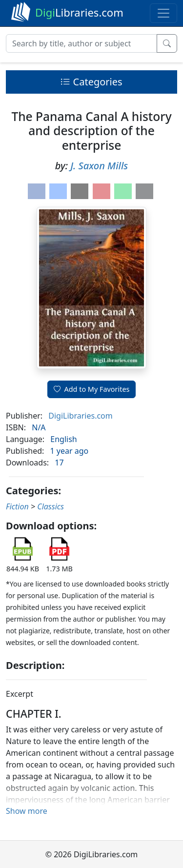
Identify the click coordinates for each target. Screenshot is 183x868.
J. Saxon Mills (99, 166)
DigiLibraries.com (80, 416)
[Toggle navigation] (163, 13)
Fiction (17, 506)
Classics (51, 506)
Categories (91, 82)
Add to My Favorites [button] (92, 389)
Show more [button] (27, 811)
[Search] (81, 43)
